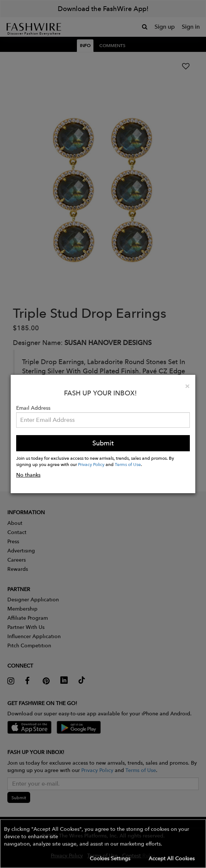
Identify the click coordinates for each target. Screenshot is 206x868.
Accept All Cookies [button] (172, 858)
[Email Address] (103, 420)
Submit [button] (103, 443)
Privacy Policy (91, 464)
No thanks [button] (28, 475)
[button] (103, 844)
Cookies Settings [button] (110, 858)
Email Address (33, 408)
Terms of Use (128, 464)
